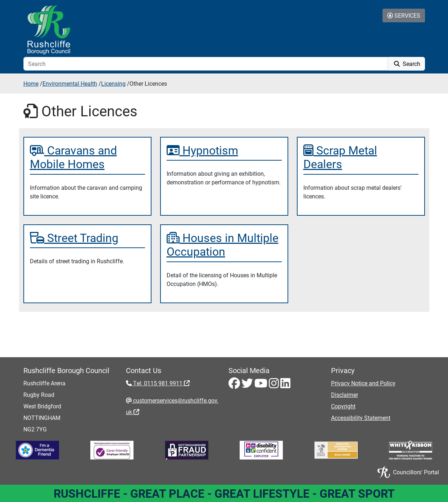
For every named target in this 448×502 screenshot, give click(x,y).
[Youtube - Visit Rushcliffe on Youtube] (262, 385)
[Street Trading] (87, 238)
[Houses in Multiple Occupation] (224, 245)
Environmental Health (70, 83)
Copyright (343, 406)
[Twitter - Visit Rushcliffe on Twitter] (248, 385)
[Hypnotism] (224, 150)
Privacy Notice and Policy (363, 383)
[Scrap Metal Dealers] (361, 157)
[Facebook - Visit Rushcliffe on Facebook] (235, 385)
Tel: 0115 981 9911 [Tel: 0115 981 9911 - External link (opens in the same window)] (161, 383)
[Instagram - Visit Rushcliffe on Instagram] (275, 385)
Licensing (113, 83)
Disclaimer (345, 395)
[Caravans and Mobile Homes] (87, 157)
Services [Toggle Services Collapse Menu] (404, 15)
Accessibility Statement (361, 418)
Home (31, 83)
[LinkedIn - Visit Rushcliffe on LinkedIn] (285, 385)
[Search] (206, 64)
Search (406, 64)
